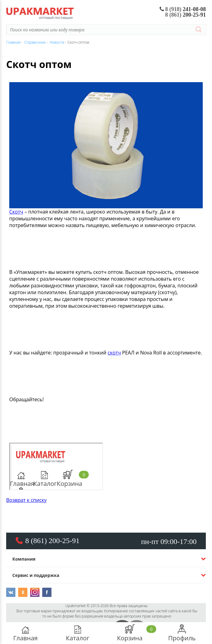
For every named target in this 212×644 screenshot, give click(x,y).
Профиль (182, 633)
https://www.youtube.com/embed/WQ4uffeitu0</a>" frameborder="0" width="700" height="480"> (56, 466)
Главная (25, 633)
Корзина (130, 633)
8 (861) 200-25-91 (52, 541)
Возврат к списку (26, 500)
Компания (24, 559)
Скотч (16, 212)
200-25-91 (185, 15)
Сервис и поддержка (36, 575)
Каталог (77, 633)
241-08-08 (183, 9)
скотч (114, 353)
